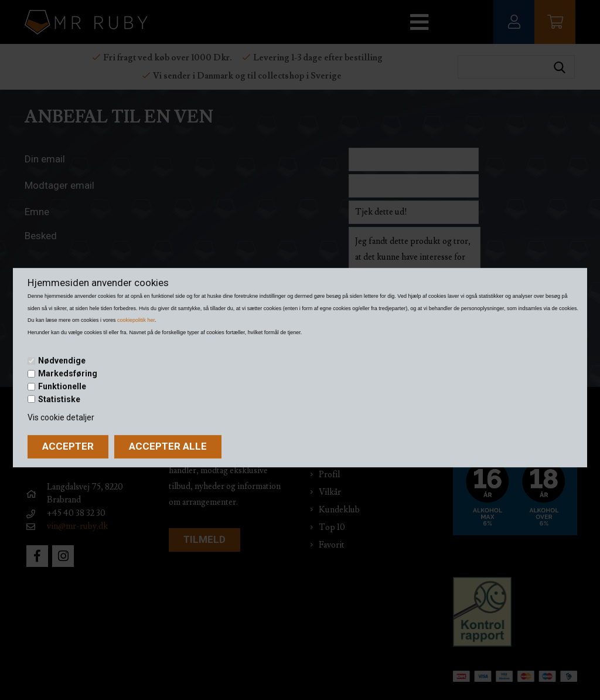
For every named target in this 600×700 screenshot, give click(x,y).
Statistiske (59, 399)
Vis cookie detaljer (61, 417)
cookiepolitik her (136, 320)
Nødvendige (62, 361)
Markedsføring (68, 373)
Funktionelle (62, 386)
